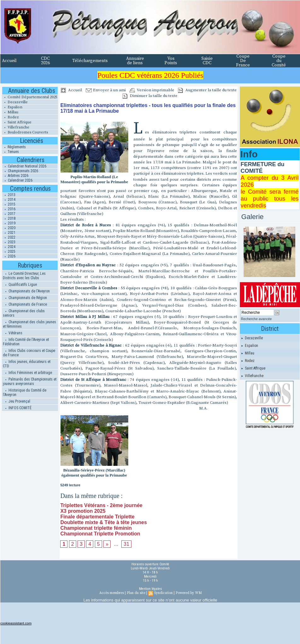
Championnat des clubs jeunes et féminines (29, 324)
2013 (9, 195)
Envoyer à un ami (106, 90)
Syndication (163, 593)
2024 (9, 247)
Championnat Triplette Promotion (100, 534)
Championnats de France (25, 304)
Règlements (14, 147)
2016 (9, 209)
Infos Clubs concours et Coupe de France (29, 353)
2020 (9, 228)
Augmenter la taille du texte (207, 90)
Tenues (10, 152)
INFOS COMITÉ (17, 408)
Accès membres (112, 593)
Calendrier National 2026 (24, 166)
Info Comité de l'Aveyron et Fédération (26, 342)
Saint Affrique (17, 122)
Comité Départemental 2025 (30, 97)
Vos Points (171, 61)
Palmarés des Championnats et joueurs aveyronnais (30, 381)
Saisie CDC (207, 61)
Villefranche (16, 127)
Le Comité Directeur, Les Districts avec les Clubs (24, 276)
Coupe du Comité (279, 61)
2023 (9, 242)
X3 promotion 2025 (83, 511)
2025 (9, 251)
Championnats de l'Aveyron (26, 291)
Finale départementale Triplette (97, 517)
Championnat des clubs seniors (24, 313)
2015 (9, 204)
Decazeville (15, 102)
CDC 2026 (45, 61)
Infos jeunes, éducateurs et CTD (27, 364)
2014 (9, 200)
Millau (10, 112)
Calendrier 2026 (17, 180)
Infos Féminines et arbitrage (27, 373)
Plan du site (136, 593)
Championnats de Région (25, 298)
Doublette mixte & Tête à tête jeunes (104, 522)
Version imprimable (152, 90)
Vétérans (13, 333)
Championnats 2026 (20, 171)
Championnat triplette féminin (96, 528)
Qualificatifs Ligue (20, 285)
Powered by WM (189, 593)
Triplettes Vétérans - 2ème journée (101, 505)
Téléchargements (90, 61)
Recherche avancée (257, 319)
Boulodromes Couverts (25, 132)
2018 (9, 218)
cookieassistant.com (16, 623)
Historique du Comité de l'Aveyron (25, 393)
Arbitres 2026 (15, 176)
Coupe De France (243, 61)
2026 (9, 256)
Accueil (9, 61)
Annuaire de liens (135, 61)
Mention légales (150, 589)
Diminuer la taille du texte (150, 96)
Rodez (10, 117)
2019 (9, 223)
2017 (9, 214)
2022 (9, 237)
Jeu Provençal (17, 401)
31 (126, 544)
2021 (9, 233)
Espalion (12, 107)
